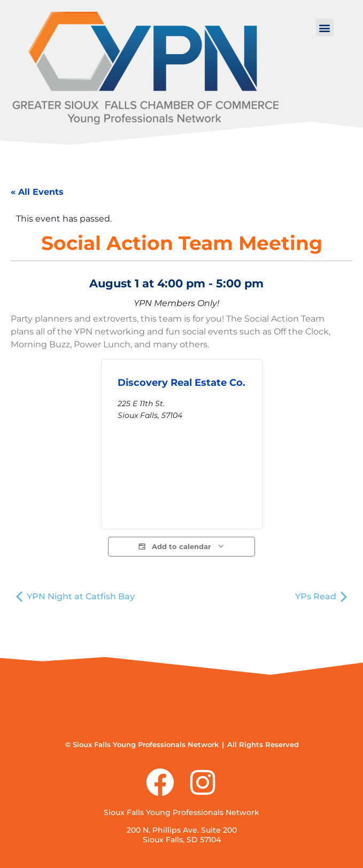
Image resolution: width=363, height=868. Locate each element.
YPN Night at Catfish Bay (75, 596)
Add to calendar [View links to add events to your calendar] (181, 547)
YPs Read (321, 596)
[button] (325, 28)
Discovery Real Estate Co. (181, 383)
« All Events (37, 192)
